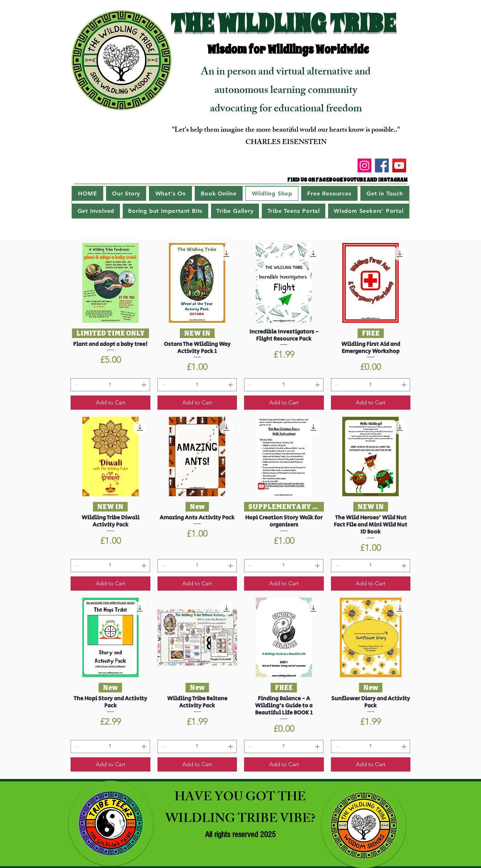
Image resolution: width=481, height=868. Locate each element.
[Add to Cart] (110, 403)
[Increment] (145, 385)
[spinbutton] (110, 385)
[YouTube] (399, 165)
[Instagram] (364, 165)
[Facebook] (382, 165)
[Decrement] (76, 385)
